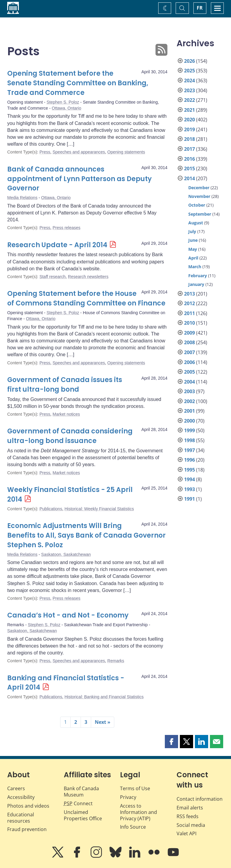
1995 (189, 470)
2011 (189, 313)
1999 (189, 430)
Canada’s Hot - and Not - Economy (68, 615)
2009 (189, 333)
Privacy (128, 797)
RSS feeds (188, 816)
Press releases (67, 228)
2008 (189, 342)
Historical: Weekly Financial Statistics (99, 509)
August (196, 223)
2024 (189, 80)
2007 (189, 352)
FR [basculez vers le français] (200, 8)
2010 (189, 323)
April (193, 258)
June (193, 240)
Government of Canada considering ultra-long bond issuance (70, 436)
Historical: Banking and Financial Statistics (104, 697)
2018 (189, 139)
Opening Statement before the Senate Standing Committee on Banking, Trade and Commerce (78, 83)
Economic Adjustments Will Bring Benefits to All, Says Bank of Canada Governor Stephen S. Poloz (86, 535)
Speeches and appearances (79, 152)
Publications (51, 509)
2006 (189, 362)
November (199, 196)
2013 (189, 294)
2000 (189, 421)
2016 (189, 159)
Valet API (186, 833)
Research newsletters (88, 277)
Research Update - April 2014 (57, 245)
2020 (189, 120)
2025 (189, 71)
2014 (189, 178)
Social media (191, 825)
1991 (189, 499)
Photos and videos (28, 806)
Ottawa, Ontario (66, 108)
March (195, 267)
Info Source (133, 827)
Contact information (200, 799)
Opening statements (126, 152)
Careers (16, 788)
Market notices (66, 414)
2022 (189, 100)
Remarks (116, 661)
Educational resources (21, 818)
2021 (189, 110)
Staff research (52, 277)
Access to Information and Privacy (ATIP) (139, 812)
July (192, 231)
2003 (189, 391)
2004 (189, 382)
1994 (189, 479)
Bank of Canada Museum (81, 792)
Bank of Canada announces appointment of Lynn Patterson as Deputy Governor (79, 179)
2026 (189, 61)
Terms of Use (135, 788)
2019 (189, 129)
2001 (189, 411)
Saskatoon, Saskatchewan (66, 554)
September (200, 214)
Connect (78, 803)
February (198, 276)
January (196, 284)
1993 (189, 489)
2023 (189, 90)
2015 (189, 168)
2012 (189, 303)
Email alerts (190, 808)
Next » (103, 722)
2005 (189, 372)
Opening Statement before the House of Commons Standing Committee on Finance (86, 298)
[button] (171, 742)
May (193, 249)
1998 (189, 440)
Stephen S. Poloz (63, 102)
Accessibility (21, 797)
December (199, 188)
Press (45, 152)
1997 (189, 450)
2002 (189, 401)
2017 (189, 149)
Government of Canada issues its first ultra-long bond (65, 385)
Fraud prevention (27, 829)
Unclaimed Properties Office (83, 815)
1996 (189, 460)
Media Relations (22, 198)
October (197, 205)
